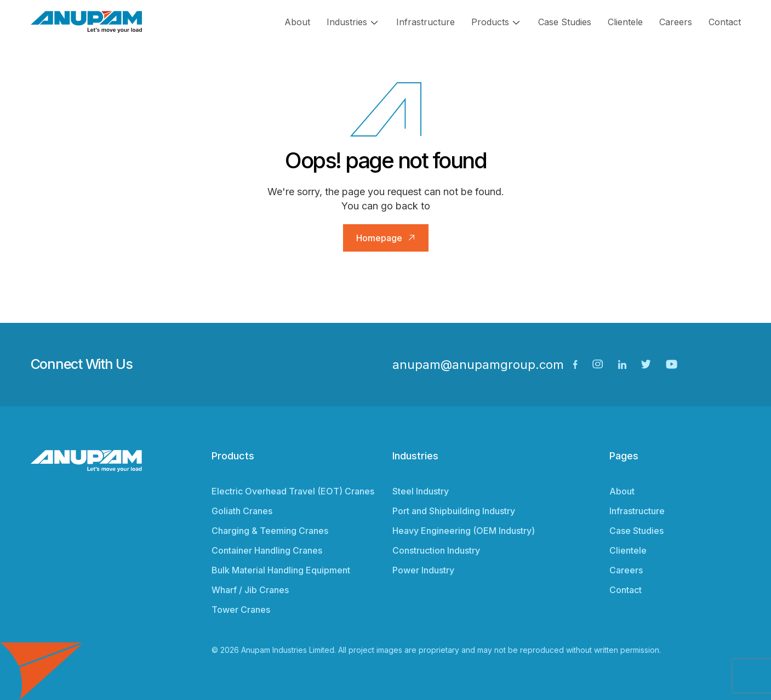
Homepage (379, 238)
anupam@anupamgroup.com (478, 365)
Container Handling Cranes (267, 550)
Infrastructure (426, 22)
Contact (725, 22)
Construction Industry (436, 550)
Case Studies (565, 22)
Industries (347, 22)
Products (490, 22)
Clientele (625, 22)
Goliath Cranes (242, 511)
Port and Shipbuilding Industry (454, 511)
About (297, 22)
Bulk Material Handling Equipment (281, 570)
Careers (676, 22)
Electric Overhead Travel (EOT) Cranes (293, 491)
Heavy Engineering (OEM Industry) (464, 531)
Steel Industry (421, 491)
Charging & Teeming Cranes (270, 531)
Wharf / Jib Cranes (250, 590)
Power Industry (423, 570)
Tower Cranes (241, 610)
